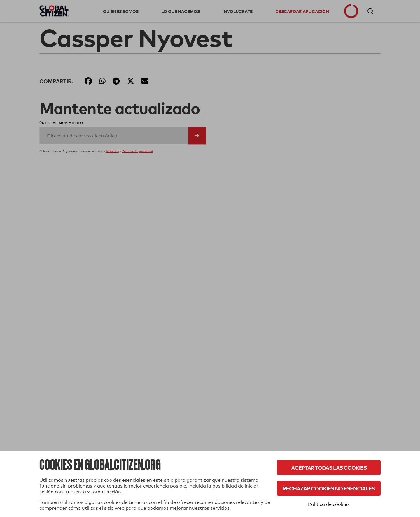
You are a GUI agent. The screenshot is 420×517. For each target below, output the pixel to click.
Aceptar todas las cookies (329, 468)
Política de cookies (329, 504)
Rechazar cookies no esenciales (329, 488)
